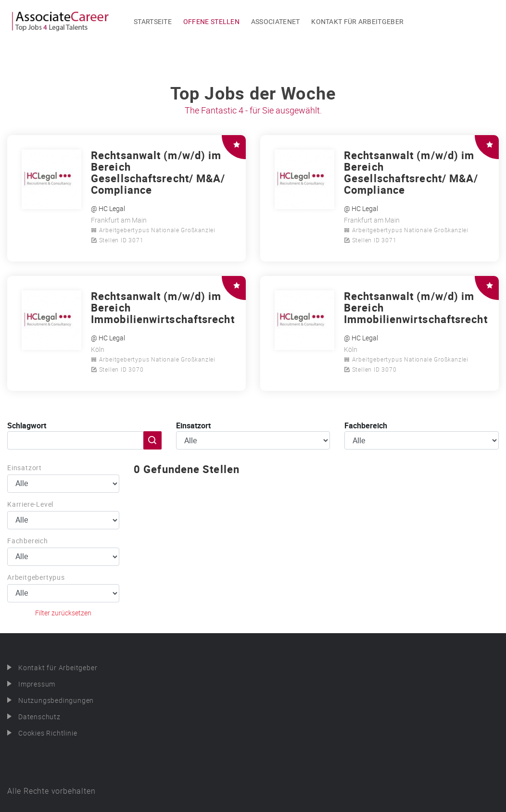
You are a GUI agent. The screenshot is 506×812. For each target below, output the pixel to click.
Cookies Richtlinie (48, 733)
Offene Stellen (211, 21)
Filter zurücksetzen (63, 613)
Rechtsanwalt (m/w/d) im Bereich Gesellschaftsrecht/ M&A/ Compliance (158, 172)
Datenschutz (39, 717)
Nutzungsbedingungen (56, 700)
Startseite (153, 21)
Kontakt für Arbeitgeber (357, 21)
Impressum (37, 684)
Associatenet (276, 21)
